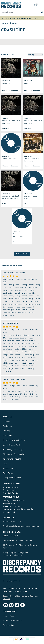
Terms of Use (8, 625)
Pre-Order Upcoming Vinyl (14, 440)
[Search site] (41, 12)
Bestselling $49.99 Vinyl (13, 449)
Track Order (8, 473)
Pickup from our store (12, 478)
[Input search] (20, 12)
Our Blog (7, 431)
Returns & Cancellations (13, 620)
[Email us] (6, 605)
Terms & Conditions (13, 596)
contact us (7, 555)
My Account (8, 468)
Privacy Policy (9, 616)
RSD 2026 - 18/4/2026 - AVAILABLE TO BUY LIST (22, 18)
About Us (7, 421)
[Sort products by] (35, 54)
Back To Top (22, 254)
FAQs (5, 464)
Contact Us (7, 426)
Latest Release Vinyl (11, 445)
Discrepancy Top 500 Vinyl (14, 454)
